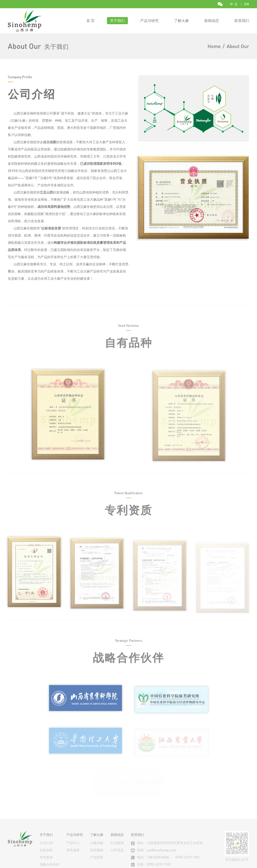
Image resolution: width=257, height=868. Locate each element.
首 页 (91, 20)
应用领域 (97, 816)
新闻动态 (212, 20)
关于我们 (117, 20)
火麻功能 (97, 809)
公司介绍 (46, 809)
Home (214, 46)
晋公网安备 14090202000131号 (203, 853)
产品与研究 (149, 20)
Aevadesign (127, 853)
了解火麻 (181, 20)
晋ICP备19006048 (159, 853)
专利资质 (46, 823)
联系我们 (242, 20)
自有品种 (46, 816)
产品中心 (73, 809)
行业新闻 (117, 809)
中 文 (234, 4)
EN (247, 4)
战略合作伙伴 (49, 831)
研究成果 (73, 816)
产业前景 (97, 823)
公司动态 (117, 816)
